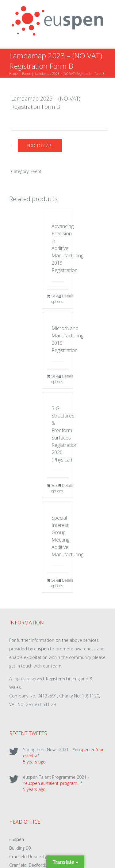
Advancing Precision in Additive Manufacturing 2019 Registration (67, 248)
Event (36, 171)
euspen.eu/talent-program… (53, 783)
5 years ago (34, 762)
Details (65, 296)
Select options (54, 299)
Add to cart (40, 146)
